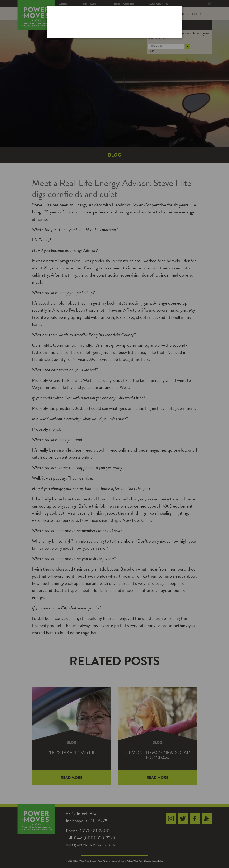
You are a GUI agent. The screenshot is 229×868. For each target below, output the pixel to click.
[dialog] (114, 22)
